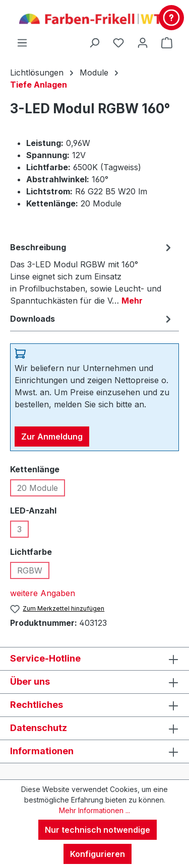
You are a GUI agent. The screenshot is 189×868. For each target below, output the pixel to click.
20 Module (41, 490)
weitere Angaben (43, 593)
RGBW (33, 572)
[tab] (92, 273)
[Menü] (22, 42)
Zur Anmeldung (52, 437)
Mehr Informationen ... (94, 810)
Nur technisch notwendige (98, 830)
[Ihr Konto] (143, 42)
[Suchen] (94, 42)
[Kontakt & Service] (171, 18)
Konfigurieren (98, 854)
